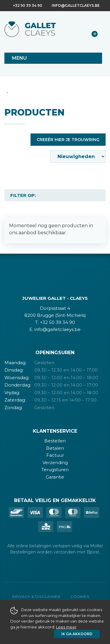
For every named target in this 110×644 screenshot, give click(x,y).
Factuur (55, 455)
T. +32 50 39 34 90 (55, 322)
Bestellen (55, 441)
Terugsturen (55, 470)
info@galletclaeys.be (76, 5)
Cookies (80, 597)
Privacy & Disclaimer (36, 597)
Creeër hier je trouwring (68, 140)
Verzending (55, 462)
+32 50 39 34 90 (28, 5)
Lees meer (66, 627)
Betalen (55, 448)
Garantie (55, 477)
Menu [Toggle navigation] (19, 58)
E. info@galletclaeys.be (55, 329)
